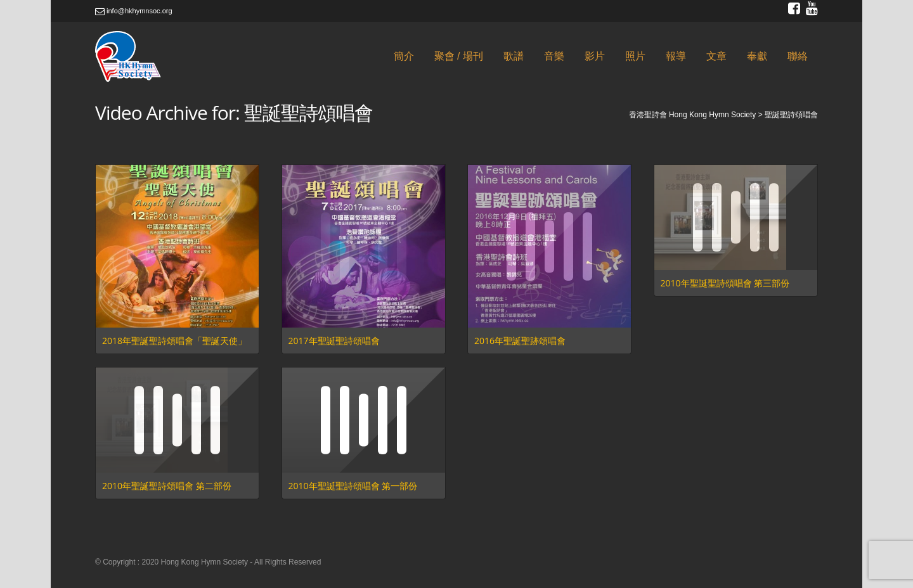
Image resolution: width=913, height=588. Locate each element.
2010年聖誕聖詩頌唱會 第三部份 (725, 283)
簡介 (404, 56)
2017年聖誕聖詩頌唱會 (334, 341)
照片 (635, 56)
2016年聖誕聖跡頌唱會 (520, 341)
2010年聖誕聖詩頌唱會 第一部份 (353, 486)
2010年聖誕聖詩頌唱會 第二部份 (167, 486)
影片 (595, 56)
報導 (676, 56)
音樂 (554, 56)
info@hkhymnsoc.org (134, 11)
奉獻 (757, 56)
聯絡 (798, 56)
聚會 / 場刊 (459, 56)
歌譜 (514, 56)
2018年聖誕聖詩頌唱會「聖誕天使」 (174, 341)
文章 (716, 56)
